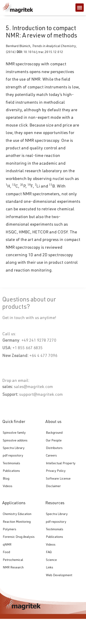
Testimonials (11, 464)
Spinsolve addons (15, 441)
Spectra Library (14, 448)
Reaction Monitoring (17, 522)
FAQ (49, 552)
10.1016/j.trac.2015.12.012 (43, 52)
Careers (51, 456)
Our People (54, 441)
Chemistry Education (17, 514)
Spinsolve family (14, 433)
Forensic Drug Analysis (19, 537)
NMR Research (13, 568)
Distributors (54, 448)
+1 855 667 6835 (27, 348)
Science (51, 560)
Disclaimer (53, 486)
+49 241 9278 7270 (38, 341)
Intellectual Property (61, 464)
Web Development (59, 575)
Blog (6, 479)
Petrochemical (13, 560)
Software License (58, 479)
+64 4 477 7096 (43, 356)
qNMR (7, 545)
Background (54, 433)
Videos (8, 486)
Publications (11, 471)
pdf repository (13, 456)
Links (50, 568)
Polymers (10, 530)
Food (6, 552)
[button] (80, 8)
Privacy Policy (56, 471)
